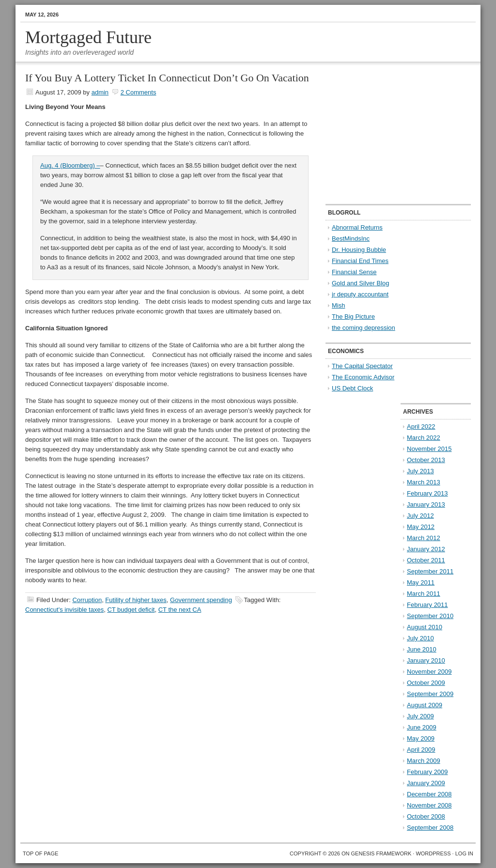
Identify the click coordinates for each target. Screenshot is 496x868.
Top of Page (40, 853)
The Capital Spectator (362, 366)
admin (100, 92)
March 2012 (424, 538)
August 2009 (425, 705)
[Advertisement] (386, 134)
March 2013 (424, 482)
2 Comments (139, 92)
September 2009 (430, 694)
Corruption (87, 600)
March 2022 (424, 438)
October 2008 (426, 816)
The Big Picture (353, 317)
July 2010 (420, 638)
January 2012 (426, 549)
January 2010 (426, 660)
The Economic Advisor (363, 377)
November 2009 (429, 672)
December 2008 (429, 794)
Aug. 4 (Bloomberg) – (70, 165)
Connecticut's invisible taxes (64, 610)
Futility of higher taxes (136, 600)
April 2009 (421, 750)
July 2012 (420, 516)
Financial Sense (354, 272)
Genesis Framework (381, 853)
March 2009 (424, 761)
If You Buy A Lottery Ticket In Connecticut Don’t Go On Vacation (167, 78)
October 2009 (426, 683)
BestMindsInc (351, 239)
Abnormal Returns (357, 227)
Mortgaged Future (88, 37)
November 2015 (429, 449)
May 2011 (421, 582)
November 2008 (429, 805)
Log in (464, 853)
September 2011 (430, 571)
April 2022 (421, 426)
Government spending (201, 600)
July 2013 (420, 471)
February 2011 (427, 605)
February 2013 (427, 493)
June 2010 (422, 649)
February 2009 (427, 772)
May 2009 (421, 738)
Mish (338, 305)
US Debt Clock (352, 388)
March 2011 (424, 594)
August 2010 (425, 627)
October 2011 (426, 560)
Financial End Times (360, 261)
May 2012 (421, 527)
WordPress (433, 853)
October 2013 (426, 460)
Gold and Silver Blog (361, 283)
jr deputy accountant (360, 294)
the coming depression (364, 328)
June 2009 (422, 727)
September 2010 (430, 616)
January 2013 (426, 504)
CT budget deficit (131, 610)
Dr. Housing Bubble (359, 250)
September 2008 (430, 828)
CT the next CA (180, 610)
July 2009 (420, 716)
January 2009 (426, 783)
